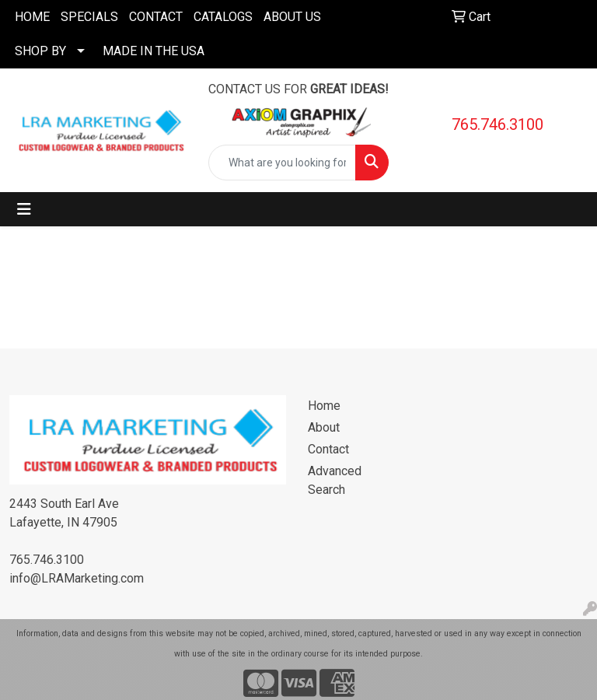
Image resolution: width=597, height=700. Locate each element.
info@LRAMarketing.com (77, 578)
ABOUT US (292, 17)
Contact (328, 449)
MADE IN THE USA (154, 51)
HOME (32, 17)
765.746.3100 (497, 124)
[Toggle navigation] (24, 209)
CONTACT (156, 17)
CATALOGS (223, 17)
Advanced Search (335, 480)
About (324, 427)
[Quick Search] (282, 163)
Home (324, 406)
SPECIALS (89, 17)
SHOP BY (40, 51)
